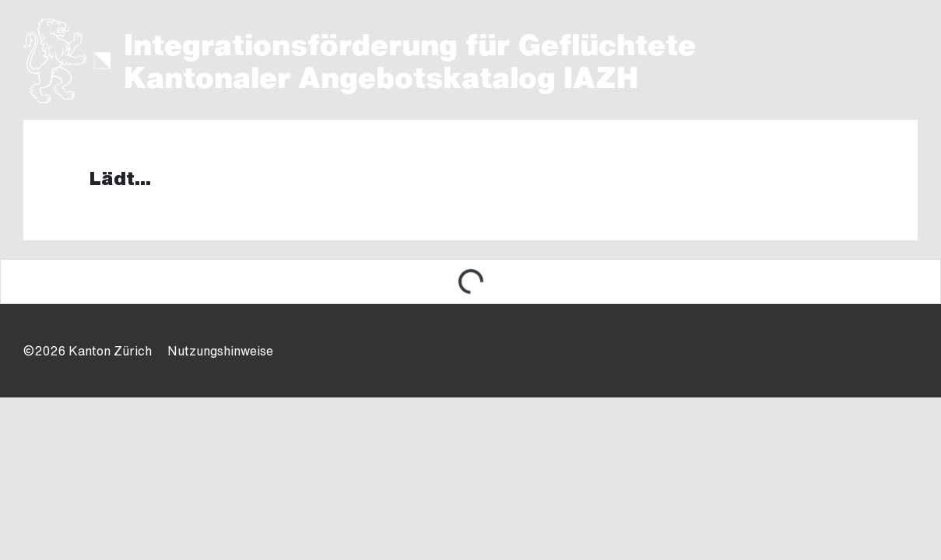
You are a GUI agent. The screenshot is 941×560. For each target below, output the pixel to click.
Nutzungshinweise (220, 351)
